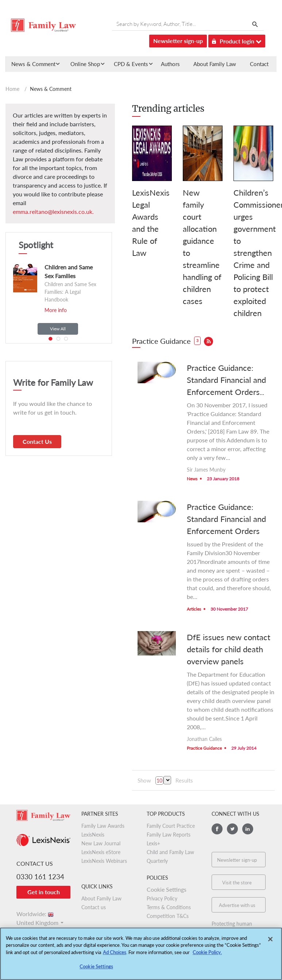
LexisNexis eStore (101, 852)
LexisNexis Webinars (104, 861)
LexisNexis (93, 835)
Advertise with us (237, 905)
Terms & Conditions (169, 907)
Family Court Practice (171, 826)
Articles (194, 609)
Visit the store (237, 883)
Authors (170, 64)
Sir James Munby (206, 470)
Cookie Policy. (207, 952)
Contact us (94, 907)
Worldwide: (36, 914)
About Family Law (215, 64)
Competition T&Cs (168, 916)
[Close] (270, 939)
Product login (237, 40)
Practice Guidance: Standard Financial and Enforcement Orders (226, 519)
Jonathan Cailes (204, 739)
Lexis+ (153, 843)
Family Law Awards (103, 826)
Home (12, 89)
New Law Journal (101, 843)
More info (56, 310)
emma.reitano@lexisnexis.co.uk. (53, 212)
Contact (259, 64)
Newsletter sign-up (178, 41)
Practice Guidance (204, 748)
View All (58, 329)
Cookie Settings (167, 889)
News (192, 479)
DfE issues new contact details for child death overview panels (229, 649)
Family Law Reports (169, 835)
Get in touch (44, 892)
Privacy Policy (162, 898)
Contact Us (37, 441)
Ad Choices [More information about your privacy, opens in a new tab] (115, 952)
